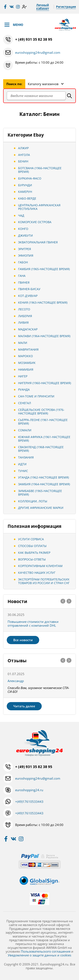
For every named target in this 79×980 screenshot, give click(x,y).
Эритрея (25, 249)
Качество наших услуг (37, 573)
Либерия (25, 316)
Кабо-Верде (27, 198)
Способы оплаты (32, 546)
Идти (22, 464)
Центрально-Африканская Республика (39, 207)
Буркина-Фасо (30, 178)
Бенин (23, 161)
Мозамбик (27, 363)
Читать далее (24, 706)
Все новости (23, 640)
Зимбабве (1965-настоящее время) (40, 493)
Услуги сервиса (31, 539)
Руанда (24, 389)
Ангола (24, 155)
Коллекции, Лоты (33, 501)
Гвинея (24, 282)
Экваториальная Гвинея (38, 242)
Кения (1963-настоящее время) (43, 302)
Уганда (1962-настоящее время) (44, 477)
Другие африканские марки (41, 508)
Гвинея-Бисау (29, 289)
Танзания (26, 457)
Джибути (25, 235)
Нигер (23, 376)
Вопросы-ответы (32, 559)
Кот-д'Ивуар (28, 296)
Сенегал (25, 403)
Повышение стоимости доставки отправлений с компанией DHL (33, 623)
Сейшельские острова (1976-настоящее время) (41, 412)
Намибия (26, 369)
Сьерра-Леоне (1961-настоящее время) (43, 422)
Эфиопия (26, 255)
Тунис (23, 471)
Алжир (23, 148)
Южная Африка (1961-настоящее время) (44, 439)
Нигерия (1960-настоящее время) (45, 383)
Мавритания (28, 349)
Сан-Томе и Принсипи (36, 396)
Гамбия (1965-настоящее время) (44, 269)
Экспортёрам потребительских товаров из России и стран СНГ (44, 581)
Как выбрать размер (34, 553)
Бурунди (25, 185)
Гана (22, 276)
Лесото (24, 309)
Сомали (25, 430)
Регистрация (66, 7)
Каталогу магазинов (43, 84)
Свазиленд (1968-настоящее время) (41, 449)
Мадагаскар (28, 329)
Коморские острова (35, 222)
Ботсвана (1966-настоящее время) (40, 170)
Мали (23, 343)
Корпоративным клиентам (40, 566)
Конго (23, 229)
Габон (23, 262)
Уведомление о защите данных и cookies (39, 955)
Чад (21, 215)
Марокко (25, 356)
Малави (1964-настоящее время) (44, 336)
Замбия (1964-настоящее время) (44, 484)
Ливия (23, 322)
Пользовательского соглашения (46, 951)
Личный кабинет (43, 7)
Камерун (25, 192)
